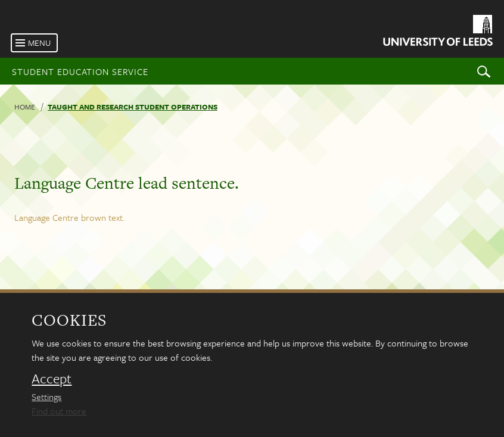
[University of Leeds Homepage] (437, 32)
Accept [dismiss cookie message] (52, 379)
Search (484, 71)
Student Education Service (80, 71)
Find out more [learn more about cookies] (59, 411)
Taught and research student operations (133, 107)
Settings (46, 397)
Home (25, 107)
